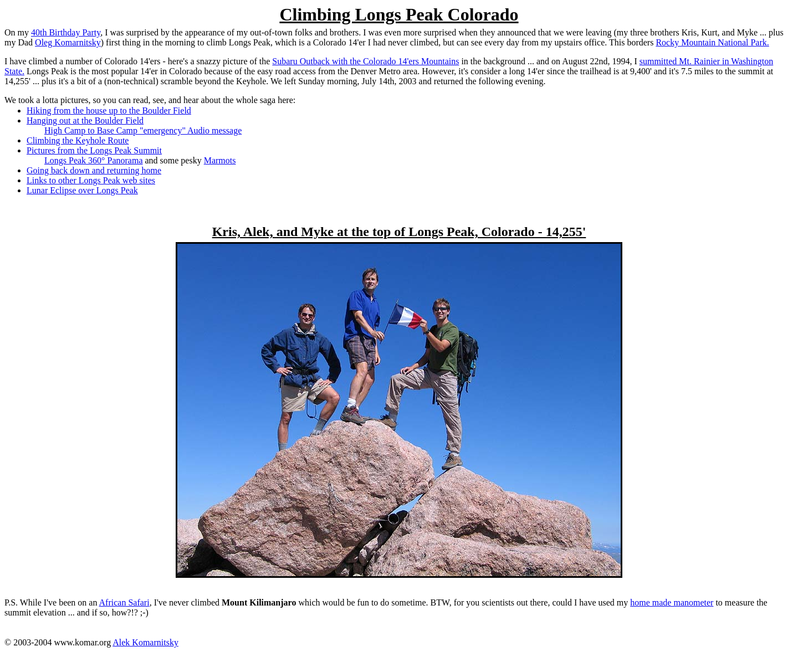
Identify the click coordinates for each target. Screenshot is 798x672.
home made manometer (672, 602)
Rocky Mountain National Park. (712, 42)
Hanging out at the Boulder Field (85, 120)
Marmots (220, 160)
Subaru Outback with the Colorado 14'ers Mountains (365, 61)
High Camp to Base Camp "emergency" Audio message (143, 130)
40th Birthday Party (66, 32)
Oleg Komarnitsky (68, 42)
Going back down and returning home (94, 170)
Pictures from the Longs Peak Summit (94, 150)
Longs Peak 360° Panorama (93, 160)
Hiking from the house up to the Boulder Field (109, 111)
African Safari (124, 602)
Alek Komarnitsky (145, 642)
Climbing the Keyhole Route (78, 140)
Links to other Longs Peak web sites (91, 180)
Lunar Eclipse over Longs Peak (82, 190)
